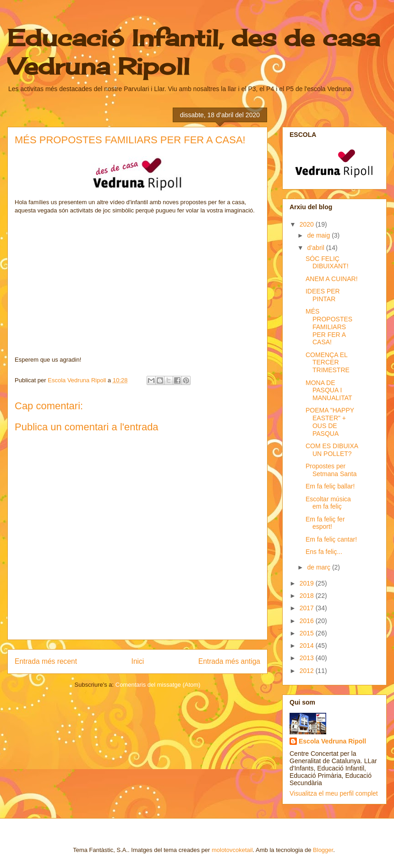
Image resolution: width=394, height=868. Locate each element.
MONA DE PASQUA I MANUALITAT (329, 391)
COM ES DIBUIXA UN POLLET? (332, 450)
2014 (308, 646)
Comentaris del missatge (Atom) (158, 685)
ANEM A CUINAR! (332, 279)
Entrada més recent (46, 661)
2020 (308, 224)
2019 (308, 583)
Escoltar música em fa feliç (328, 503)
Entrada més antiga (229, 661)
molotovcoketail (232, 850)
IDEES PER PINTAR (323, 295)
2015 (308, 633)
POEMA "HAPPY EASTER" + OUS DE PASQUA (330, 422)
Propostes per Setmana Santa (331, 470)
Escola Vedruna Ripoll (332, 741)
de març (319, 567)
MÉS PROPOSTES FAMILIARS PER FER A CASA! (329, 327)
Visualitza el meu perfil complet (334, 793)
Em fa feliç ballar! (330, 486)
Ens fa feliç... (324, 552)
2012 (308, 671)
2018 (308, 596)
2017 (308, 608)
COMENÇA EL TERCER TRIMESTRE (328, 363)
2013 (308, 658)
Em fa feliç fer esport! (325, 523)
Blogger (323, 850)
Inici (138, 661)
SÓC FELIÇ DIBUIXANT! (327, 263)
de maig (319, 235)
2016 (308, 621)
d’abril (316, 248)
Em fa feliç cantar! (331, 539)
